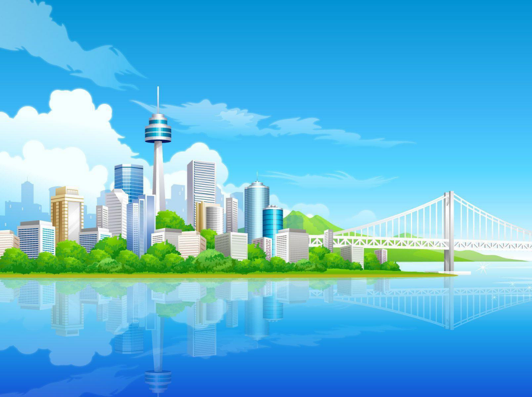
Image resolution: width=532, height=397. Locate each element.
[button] (87, 120)
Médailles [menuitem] (78, 144)
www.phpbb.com (317, 273)
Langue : (429, 194)
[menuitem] (50, 144)
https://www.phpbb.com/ (72, 286)
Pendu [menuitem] (195, 144)
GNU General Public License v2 (117, 273)
